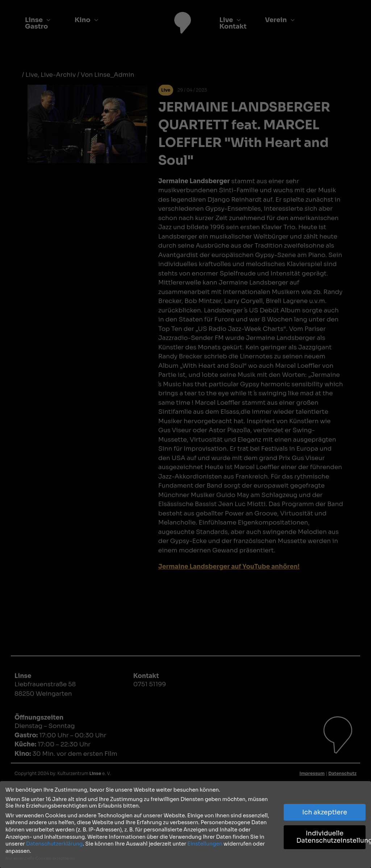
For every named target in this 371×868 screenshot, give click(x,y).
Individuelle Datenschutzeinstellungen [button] (331, 837)
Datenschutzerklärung (54, 843)
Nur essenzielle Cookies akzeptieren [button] (40, 858)
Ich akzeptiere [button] (325, 812)
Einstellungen (205, 843)
